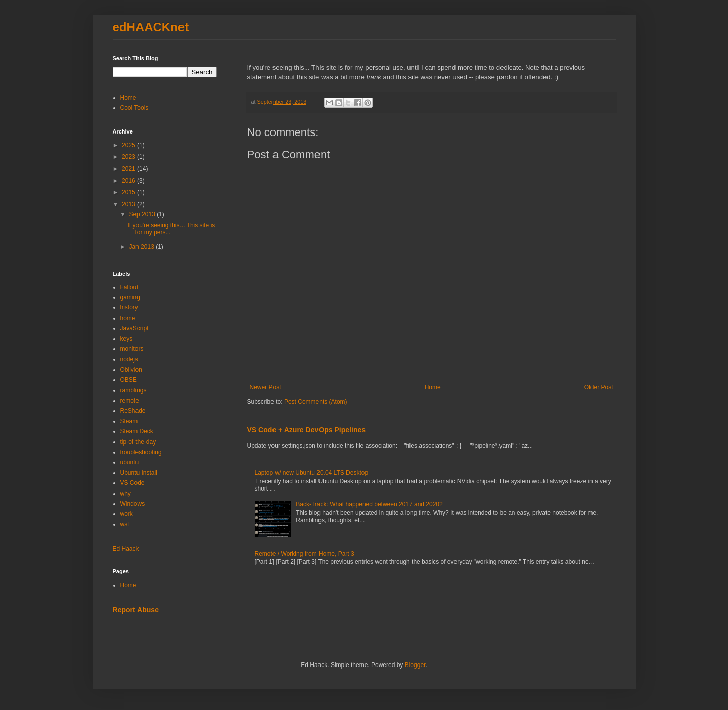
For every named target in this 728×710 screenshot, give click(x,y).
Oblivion (131, 370)
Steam (129, 421)
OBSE (129, 380)
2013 (129, 204)
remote (130, 401)
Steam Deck (137, 431)
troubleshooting (141, 452)
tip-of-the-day (138, 442)
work (127, 514)
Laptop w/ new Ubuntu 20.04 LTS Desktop (312, 473)
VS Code (132, 483)
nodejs (129, 359)
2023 (129, 157)
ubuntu (130, 462)
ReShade (133, 411)
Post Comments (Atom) (316, 402)
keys (127, 339)
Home (433, 387)
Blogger (415, 665)
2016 (129, 181)
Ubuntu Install (139, 473)
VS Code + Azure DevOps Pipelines (307, 430)
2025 (129, 145)
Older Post (599, 387)
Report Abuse (136, 610)
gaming (130, 297)
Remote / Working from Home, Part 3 (305, 554)
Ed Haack (126, 549)
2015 (129, 192)
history (129, 307)
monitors (132, 349)
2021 (129, 169)
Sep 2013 (143, 214)
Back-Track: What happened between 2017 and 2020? (369, 504)
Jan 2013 (142, 247)
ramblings (133, 390)
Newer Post (265, 387)
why (126, 494)
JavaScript (134, 328)
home (128, 318)
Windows (133, 504)
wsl (125, 524)
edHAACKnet (151, 27)
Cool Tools (134, 108)
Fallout (129, 287)
